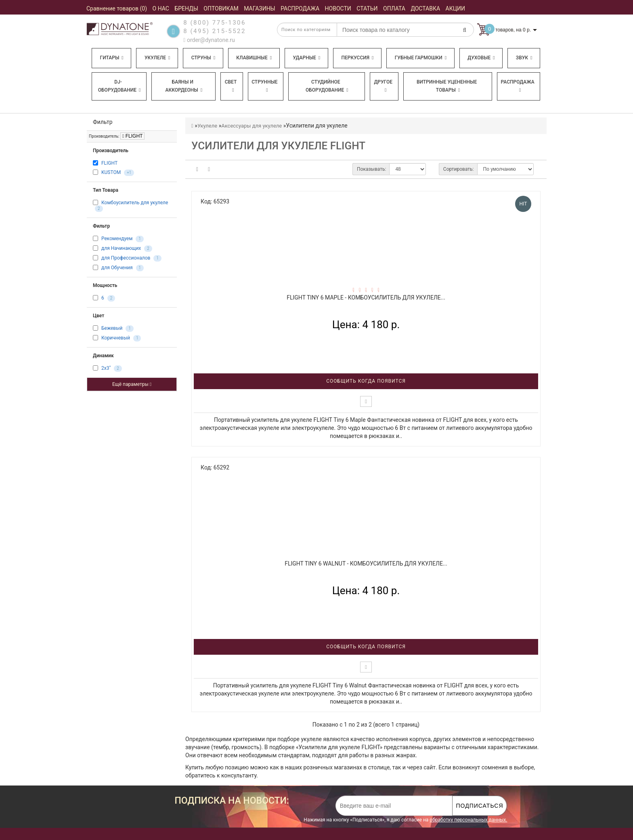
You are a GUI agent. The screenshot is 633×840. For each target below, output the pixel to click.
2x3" (106, 368)
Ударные (306, 58)
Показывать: (371, 169)
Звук (524, 58)
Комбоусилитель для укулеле (135, 203)
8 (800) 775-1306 (215, 23)
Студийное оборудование (327, 86)
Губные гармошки (421, 58)
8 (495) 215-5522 (215, 31)
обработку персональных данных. (468, 820)
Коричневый (116, 338)
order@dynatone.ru (209, 40)
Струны (203, 58)
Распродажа (518, 86)
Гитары (112, 58)
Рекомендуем (117, 239)
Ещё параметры (132, 384)
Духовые (481, 58)
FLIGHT (132, 136)
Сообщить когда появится (366, 381)
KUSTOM (111, 172)
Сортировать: (459, 169)
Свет (231, 86)
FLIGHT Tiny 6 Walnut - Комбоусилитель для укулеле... (366, 563)
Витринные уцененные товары (447, 86)
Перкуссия (357, 58)
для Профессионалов (126, 258)
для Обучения (117, 268)
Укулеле (157, 58)
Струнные (264, 86)
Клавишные (254, 58)
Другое (383, 86)
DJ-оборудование (119, 86)
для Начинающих (121, 248)
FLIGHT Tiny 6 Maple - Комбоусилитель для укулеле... (366, 297)
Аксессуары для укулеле (252, 126)
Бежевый (112, 328)
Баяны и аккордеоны (184, 86)
